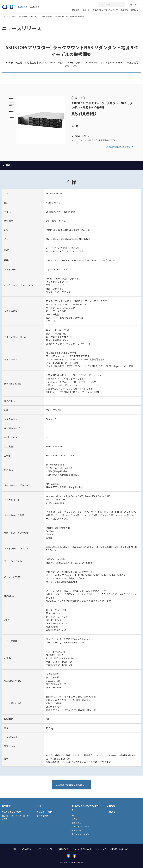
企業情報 (124, 10)
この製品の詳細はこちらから (120, 147)
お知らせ (135, 10)
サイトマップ (101, 849)
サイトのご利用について (82, 849)
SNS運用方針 (64, 849)
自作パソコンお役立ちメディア (105, 10)
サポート (86, 10)
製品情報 (76, 10)
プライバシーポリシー (46, 849)
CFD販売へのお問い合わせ (120, 849)
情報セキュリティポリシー (23, 849)
